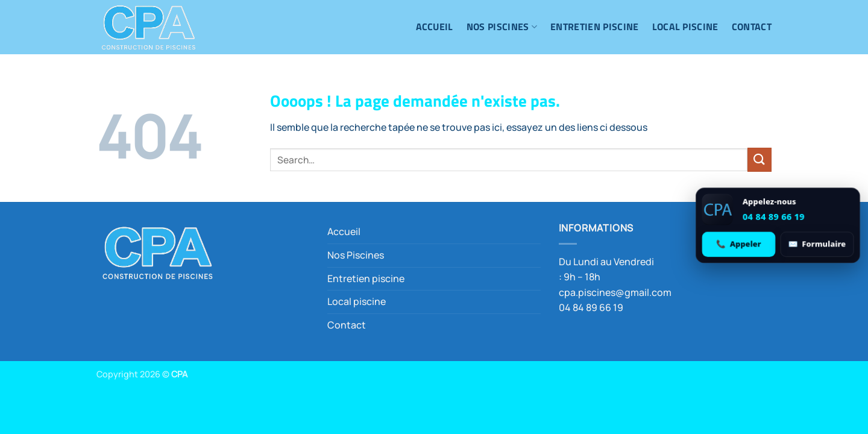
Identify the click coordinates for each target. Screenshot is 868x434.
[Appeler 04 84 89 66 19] (739, 244)
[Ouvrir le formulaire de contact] (816, 244)
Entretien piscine (594, 27)
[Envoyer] (759, 159)
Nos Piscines (502, 27)
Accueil (435, 27)
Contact (752, 27)
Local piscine (685, 27)
